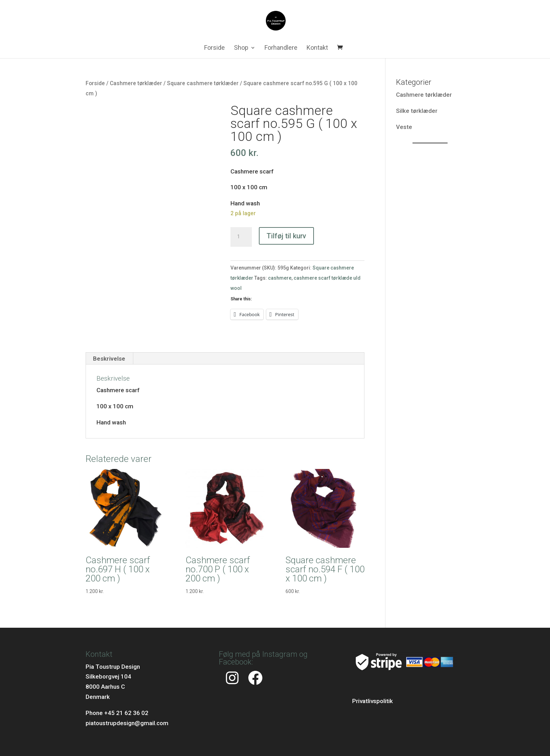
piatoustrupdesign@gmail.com (127, 723)
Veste (404, 127)
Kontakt (317, 48)
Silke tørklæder (417, 111)
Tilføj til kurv (286, 236)
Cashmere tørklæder (136, 83)
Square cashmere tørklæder (203, 83)
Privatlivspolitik (373, 701)
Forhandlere (281, 48)
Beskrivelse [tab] (109, 359)
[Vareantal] (241, 237)
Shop (241, 48)
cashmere (280, 278)
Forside (214, 48)
